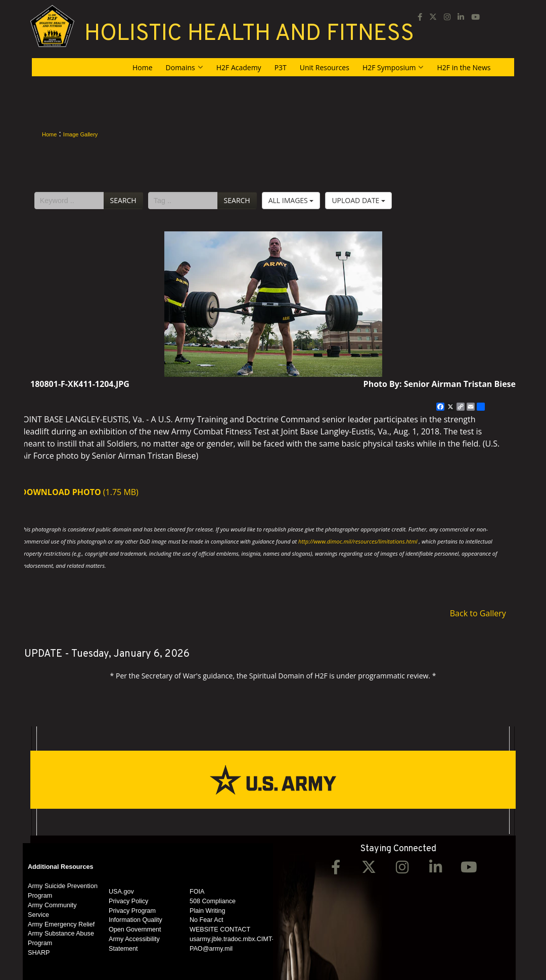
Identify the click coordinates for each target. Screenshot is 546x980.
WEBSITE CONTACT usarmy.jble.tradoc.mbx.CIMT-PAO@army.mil (232, 939)
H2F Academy (239, 67)
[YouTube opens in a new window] (475, 16)
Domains (185, 67)
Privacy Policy (128, 901)
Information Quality (135, 920)
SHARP (39, 953)
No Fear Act (207, 920)
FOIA (197, 892)
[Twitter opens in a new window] (369, 870)
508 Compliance (213, 901)
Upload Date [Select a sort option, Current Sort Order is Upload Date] (358, 200)
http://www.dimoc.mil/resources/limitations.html (358, 541)
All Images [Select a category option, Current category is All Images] (291, 200)
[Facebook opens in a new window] (420, 16)
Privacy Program (132, 911)
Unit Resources (325, 67)
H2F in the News (464, 67)
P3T (281, 67)
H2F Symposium (393, 67)
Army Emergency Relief (61, 924)
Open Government (135, 929)
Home (143, 67)
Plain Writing (207, 911)
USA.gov (121, 892)
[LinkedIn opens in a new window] (461, 16)
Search (123, 200)
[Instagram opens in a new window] (447, 16)
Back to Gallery (478, 613)
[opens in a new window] (433, 16)
